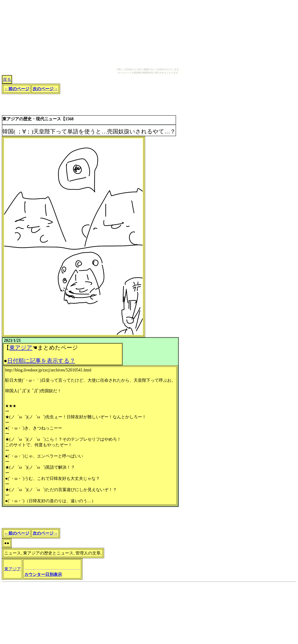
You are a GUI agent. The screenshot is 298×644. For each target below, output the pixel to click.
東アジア (21, 348)
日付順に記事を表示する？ (41, 361)
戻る (7, 80)
